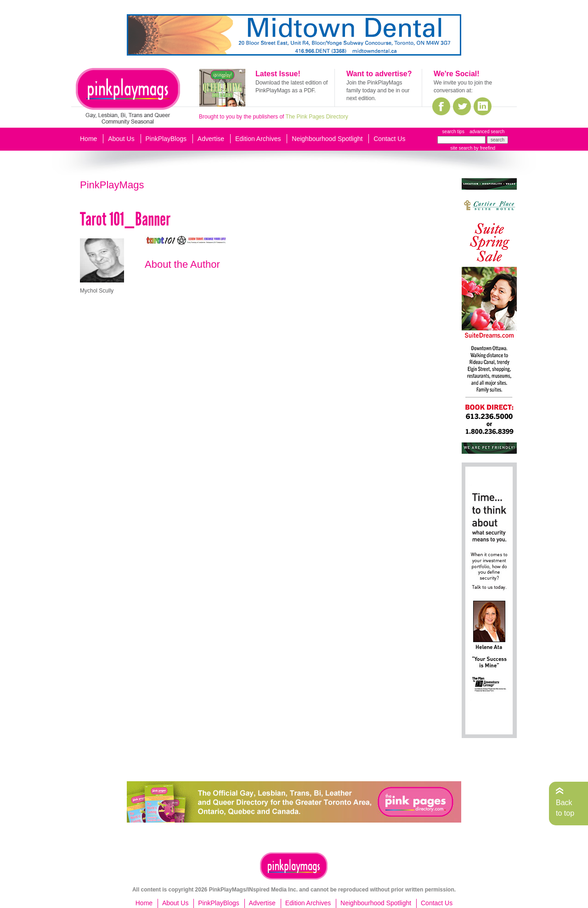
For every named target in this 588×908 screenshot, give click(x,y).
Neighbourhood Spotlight (327, 139)
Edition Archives (258, 139)
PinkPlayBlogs (166, 139)
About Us (121, 139)
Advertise (211, 139)
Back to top (565, 808)
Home (88, 139)
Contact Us (389, 139)
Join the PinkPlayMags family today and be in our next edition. (378, 90)
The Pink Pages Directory (317, 117)
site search (461, 148)
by (484, 148)
